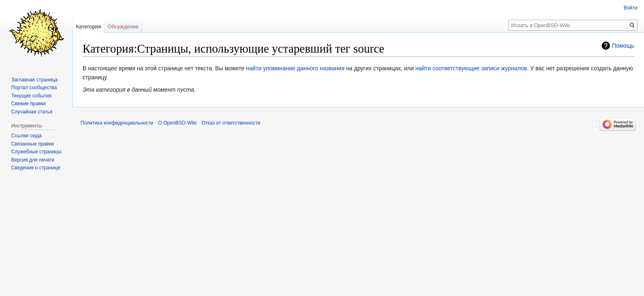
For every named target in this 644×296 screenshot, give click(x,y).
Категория (89, 27)
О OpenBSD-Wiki (177, 123)
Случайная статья (32, 112)
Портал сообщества (34, 88)
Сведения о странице (36, 168)
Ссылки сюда (26, 136)
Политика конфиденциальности (117, 123)
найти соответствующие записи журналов (471, 68)
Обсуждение (123, 27)
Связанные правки (32, 144)
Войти (630, 8)
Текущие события (31, 96)
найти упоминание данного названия (295, 68)
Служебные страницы (36, 152)
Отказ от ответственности (231, 123)
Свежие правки (28, 104)
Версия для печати (33, 160)
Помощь (623, 46)
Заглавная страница (34, 80)
